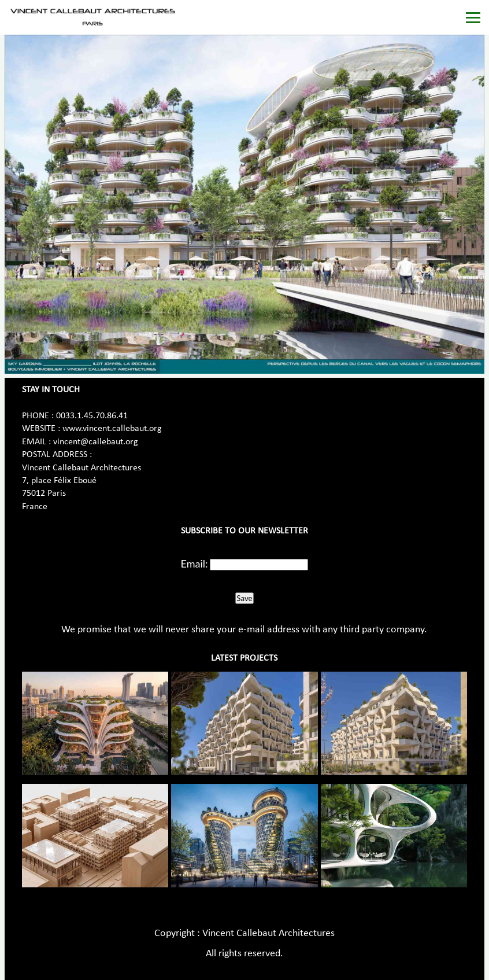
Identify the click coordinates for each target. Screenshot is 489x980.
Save (244, 598)
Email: (195, 563)
